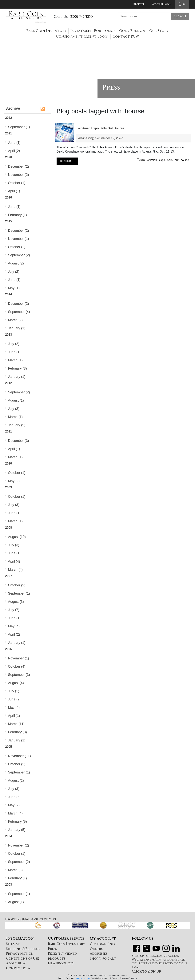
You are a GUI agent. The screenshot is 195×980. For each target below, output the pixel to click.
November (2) (18, 175)
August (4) (16, 683)
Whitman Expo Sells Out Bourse (101, 128)
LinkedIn (176, 948)
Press (52, 949)
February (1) (17, 215)
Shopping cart (103, 959)
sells (170, 160)
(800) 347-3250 (81, 17)
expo (162, 160)
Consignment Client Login (82, 37)
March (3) (15, 870)
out (177, 160)
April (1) (14, 191)
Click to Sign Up (146, 972)
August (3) (16, 602)
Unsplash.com (83, 978)
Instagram (166, 948)
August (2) (16, 263)
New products (61, 963)
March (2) (15, 320)
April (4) (14, 561)
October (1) (17, 183)
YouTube (156, 948)
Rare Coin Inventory (46, 31)
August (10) (17, 537)
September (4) (19, 312)
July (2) (14, 272)
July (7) (14, 610)
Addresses (99, 954)
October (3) (17, 585)
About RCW (16, 963)
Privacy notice (19, 954)
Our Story (159, 31)
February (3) (17, 368)
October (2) (17, 247)
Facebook (136, 948)
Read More (67, 161)
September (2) (19, 255)
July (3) (14, 505)
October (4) (17, 666)
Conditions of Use (22, 959)
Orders (96, 949)
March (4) (15, 570)
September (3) (19, 675)
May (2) (14, 481)
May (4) (14, 626)
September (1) (19, 127)
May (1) (14, 288)
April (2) (14, 151)
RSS (43, 109)
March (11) (16, 724)
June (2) (14, 699)
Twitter (146, 948)
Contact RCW (126, 37)
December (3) (18, 441)
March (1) (15, 360)
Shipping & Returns (23, 949)
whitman (152, 160)
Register (139, 4)
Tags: (141, 160)
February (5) (17, 822)
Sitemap (13, 944)
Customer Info (103, 944)
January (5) (17, 425)
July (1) (14, 691)
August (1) (16, 400)
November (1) (18, 239)
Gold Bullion (132, 31)
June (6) (14, 797)
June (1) (14, 143)
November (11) (19, 756)
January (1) (17, 328)
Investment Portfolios (93, 31)
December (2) (18, 166)
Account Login (161, 4)
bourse (185, 160)
